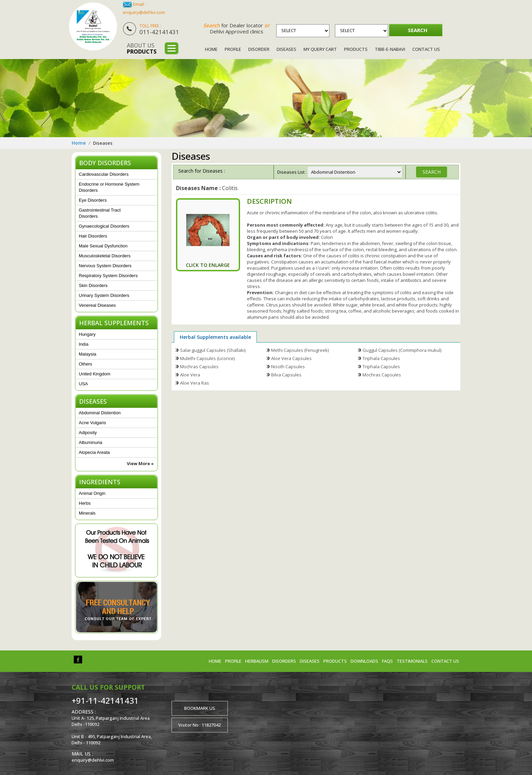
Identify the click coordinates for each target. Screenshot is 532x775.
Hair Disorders (93, 236)
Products (356, 49)
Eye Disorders (93, 200)
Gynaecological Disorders (104, 226)
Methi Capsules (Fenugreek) (300, 350)
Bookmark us (200, 708)
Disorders (284, 661)
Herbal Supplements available (215, 337)
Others (85, 364)
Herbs (85, 503)
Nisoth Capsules (288, 367)
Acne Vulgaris (92, 423)
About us (142, 48)
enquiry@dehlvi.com (144, 12)
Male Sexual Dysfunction (103, 246)
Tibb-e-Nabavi (390, 49)
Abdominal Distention (100, 413)
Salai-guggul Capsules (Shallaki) (213, 350)
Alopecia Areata (94, 452)
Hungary (87, 334)
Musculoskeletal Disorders (105, 256)
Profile (233, 49)
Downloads (364, 661)
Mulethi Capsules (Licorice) (207, 358)
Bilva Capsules (286, 375)
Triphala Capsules (381, 358)
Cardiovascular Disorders (104, 174)
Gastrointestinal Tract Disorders (100, 213)
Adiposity (88, 433)
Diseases (286, 49)
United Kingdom (95, 374)
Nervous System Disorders (105, 266)
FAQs (387, 661)
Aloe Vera (190, 375)
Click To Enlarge (208, 265)
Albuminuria (91, 442)
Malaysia (87, 354)
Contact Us (426, 49)
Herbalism (257, 661)
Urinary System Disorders (104, 295)
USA (83, 384)
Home (211, 49)
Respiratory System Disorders (108, 276)
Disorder (259, 49)
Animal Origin (92, 493)
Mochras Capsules (199, 367)
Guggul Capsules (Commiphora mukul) (402, 350)
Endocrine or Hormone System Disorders (109, 187)
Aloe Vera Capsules (291, 358)
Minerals (87, 513)
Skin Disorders (93, 285)
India (84, 344)
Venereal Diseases (97, 305)
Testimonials (412, 661)
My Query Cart (320, 49)
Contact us (445, 661)
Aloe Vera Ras (195, 383)
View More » (140, 463)
